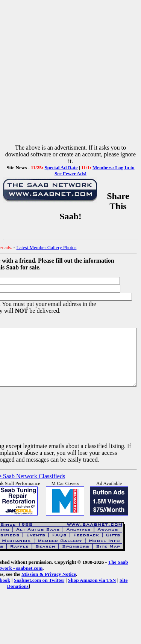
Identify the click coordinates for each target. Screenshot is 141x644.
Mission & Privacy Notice (34, 585)
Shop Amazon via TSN (65, 591)
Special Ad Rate (61, 168)
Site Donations (108, 591)
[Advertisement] (70, 74)
